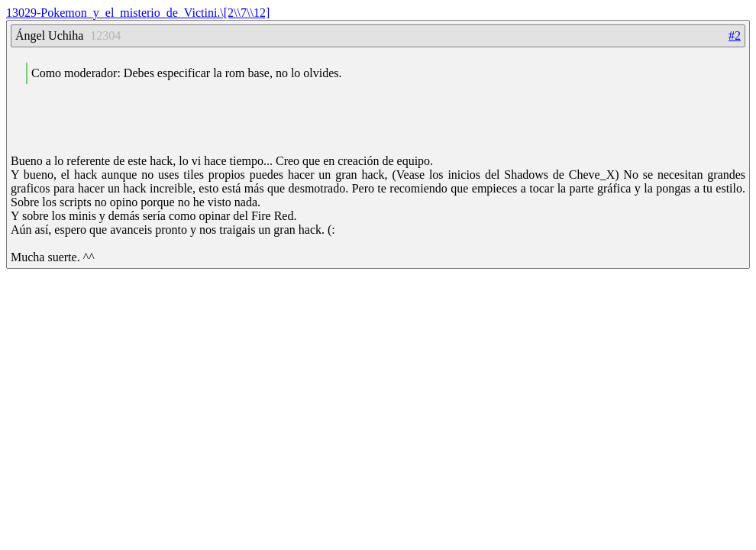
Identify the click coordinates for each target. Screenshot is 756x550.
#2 (735, 36)
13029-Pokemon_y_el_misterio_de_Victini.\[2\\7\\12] (138, 13)
